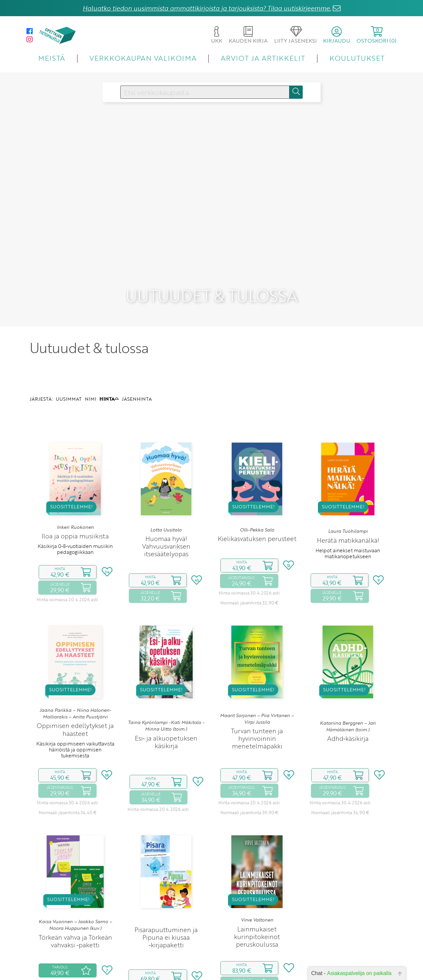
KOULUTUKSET (357, 58)
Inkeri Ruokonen (75, 479)
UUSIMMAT (69, 350)
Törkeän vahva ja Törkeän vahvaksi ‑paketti (75, 892)
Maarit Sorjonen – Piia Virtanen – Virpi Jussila (257, 670)
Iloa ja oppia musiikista (75, 487)
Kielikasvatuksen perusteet (257, 490)
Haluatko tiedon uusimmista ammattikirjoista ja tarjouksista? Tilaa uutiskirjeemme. (207, 8)
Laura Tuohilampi (348, 483)
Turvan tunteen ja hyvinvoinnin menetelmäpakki (257, 690)
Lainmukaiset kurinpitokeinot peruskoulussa (257, 888)
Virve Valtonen (257, 871)
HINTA (109, 350)
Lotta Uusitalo (166, 481)
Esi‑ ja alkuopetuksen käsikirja (166, 693)
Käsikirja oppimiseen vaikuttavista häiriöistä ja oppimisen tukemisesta (75, 701)
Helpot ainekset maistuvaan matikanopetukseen (348, 505)
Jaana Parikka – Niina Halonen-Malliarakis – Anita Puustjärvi (75, 665)
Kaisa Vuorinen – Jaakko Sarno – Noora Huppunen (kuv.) (75, 876)
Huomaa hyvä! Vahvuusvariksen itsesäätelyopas (166, 498)
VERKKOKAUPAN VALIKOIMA (143, 58)
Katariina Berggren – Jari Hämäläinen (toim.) (348, 678)
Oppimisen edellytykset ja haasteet (75, 681)
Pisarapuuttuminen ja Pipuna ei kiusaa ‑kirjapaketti (166, 889)
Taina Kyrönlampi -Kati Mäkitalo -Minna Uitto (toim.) (166, 677)
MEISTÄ (52, 58)
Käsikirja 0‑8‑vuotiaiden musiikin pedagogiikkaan (75, 500)
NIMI (91, 350)
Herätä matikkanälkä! (348, 492)
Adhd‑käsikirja (348, 690)
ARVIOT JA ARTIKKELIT (263, 58)
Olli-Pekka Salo (257, 481)
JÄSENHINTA (137, 350)
